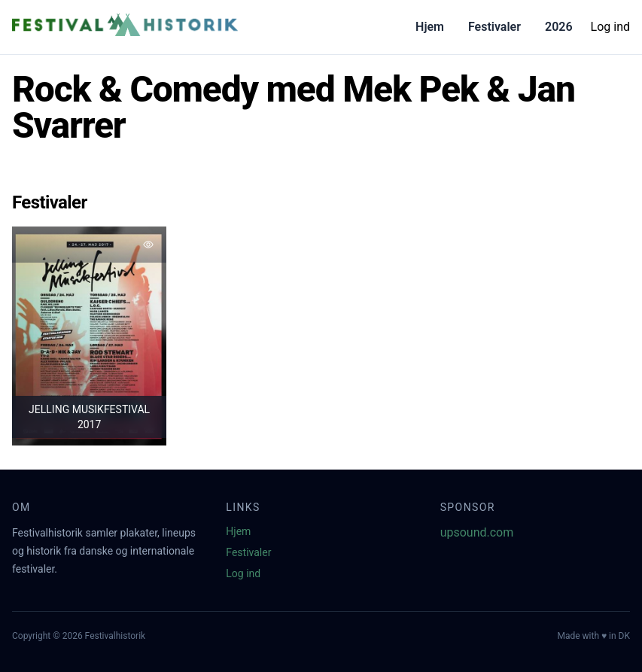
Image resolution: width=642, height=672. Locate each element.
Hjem (430, 27)
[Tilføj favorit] (148, 245)
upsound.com (477, 532)
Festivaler (494, 27)
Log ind (610, 27)
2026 (559, 27)
